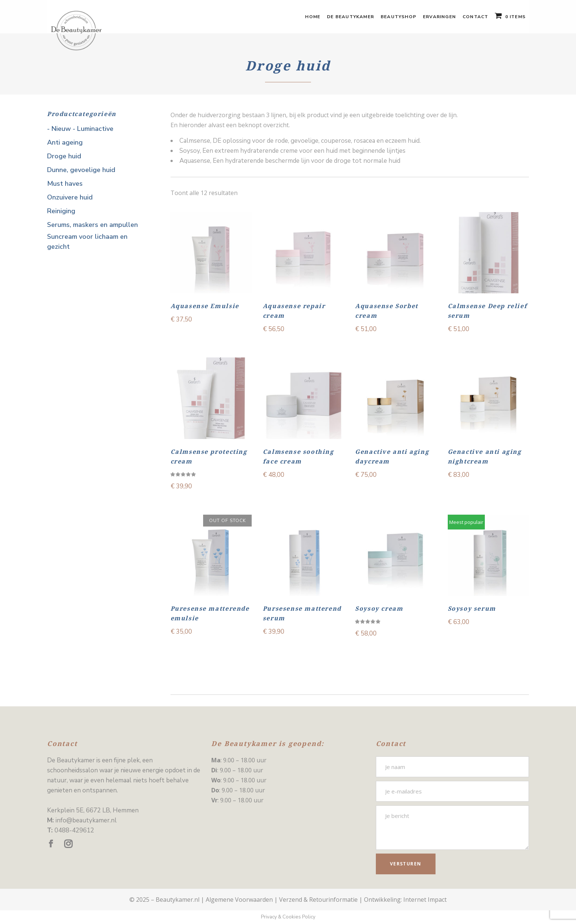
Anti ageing (65, 142)
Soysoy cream (379, 609)
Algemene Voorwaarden (239, 900)
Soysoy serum (472, 609)
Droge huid (64, 156)
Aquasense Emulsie (205, 306)
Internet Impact (425, 900)
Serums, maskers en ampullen (92, 225)
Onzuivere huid (70, 197)
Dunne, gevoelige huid (81, 170)
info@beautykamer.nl (86, 820)
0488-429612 (74, 830)
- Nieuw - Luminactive (80, 129)
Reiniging (61, 211)
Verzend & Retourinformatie (318, 900)
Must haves (65, 184)
